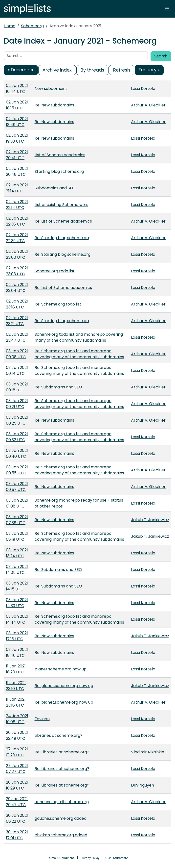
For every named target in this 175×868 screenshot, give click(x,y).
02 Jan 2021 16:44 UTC (17, 89)
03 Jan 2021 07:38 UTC (17, 520)
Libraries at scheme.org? (59, 735)
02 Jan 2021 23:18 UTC (17, 304)
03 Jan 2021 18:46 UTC (17, 652)
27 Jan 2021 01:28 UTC (17, 752)
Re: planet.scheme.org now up (64, 686)
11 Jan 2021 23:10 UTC (16, 686)
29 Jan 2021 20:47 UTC (17, 802)
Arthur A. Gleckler (148, 105)
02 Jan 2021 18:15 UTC (17, 105)
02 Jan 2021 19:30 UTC (17, 138)
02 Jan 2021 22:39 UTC (17, 238)
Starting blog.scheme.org (59, 171)
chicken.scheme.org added (61, 835)
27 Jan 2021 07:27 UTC (17, 769)
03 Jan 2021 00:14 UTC (17, 370)
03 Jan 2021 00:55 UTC (17, 470)
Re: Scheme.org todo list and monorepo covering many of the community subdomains (79, 354)
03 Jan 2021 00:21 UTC (17, 404)
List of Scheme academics (60, 155)
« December (21, 70)
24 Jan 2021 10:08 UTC (17, 719)
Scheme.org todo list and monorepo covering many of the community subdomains (79, 337)
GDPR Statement (117, 858)
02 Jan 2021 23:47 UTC (17, 337)
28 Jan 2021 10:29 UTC (17, 785)
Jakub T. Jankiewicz (150, 520)
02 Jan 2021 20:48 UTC (17, 171)
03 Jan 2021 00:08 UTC (17, 354)
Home (10, 26)
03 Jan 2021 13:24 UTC (17, 553)
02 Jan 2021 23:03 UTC (17, 271)
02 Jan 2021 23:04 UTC (17, 288)
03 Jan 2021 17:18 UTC (17, 636)
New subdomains (51, 89)
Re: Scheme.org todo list (58, 304)
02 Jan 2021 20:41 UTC (17, 155)
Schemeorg (32, 26)
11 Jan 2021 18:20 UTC (16, 669)
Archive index (57, 70)
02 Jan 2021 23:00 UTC (17, 254)
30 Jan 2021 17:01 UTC (17, 835)
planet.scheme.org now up (61, 669)
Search (161, 56)
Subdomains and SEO (55, 188)
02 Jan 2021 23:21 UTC (17, 321)
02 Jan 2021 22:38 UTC (17, 221)
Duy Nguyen (142, 785)
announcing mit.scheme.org (62, 802)
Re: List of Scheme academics (63, 221)
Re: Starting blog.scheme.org (63, 238)
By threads (92, 70)
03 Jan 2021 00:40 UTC (17, 453)
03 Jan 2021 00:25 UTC (17, 420)
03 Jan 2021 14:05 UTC (17, 570)
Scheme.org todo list (55, 271)
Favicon (42, 719)
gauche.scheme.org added (61, 818)
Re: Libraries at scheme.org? (62, 752)
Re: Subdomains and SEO (58, 387)
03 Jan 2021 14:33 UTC (17, 603)
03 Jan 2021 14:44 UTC (17, 619)
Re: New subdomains (54, 105)
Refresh (122, 70)
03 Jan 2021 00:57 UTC (17, 487)
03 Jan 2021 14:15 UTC (17, 586)
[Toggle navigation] (167, 9)
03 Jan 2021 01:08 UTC (17, 503)
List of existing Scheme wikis (61, 205)
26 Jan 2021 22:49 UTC (17, 735)
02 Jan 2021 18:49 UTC (17, 122)
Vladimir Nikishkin (148, 752)
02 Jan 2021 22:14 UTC (17, 205)
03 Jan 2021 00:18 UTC (17, 387)
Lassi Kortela (143, 89)
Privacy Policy (90, 858)
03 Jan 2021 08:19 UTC (17, 536)
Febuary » (149, 70)
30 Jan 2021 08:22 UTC (17, 818)
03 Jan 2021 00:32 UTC (17, 437)
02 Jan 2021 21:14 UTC (17, 188)
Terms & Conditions (61, 858)
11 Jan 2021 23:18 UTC (16, 702)
